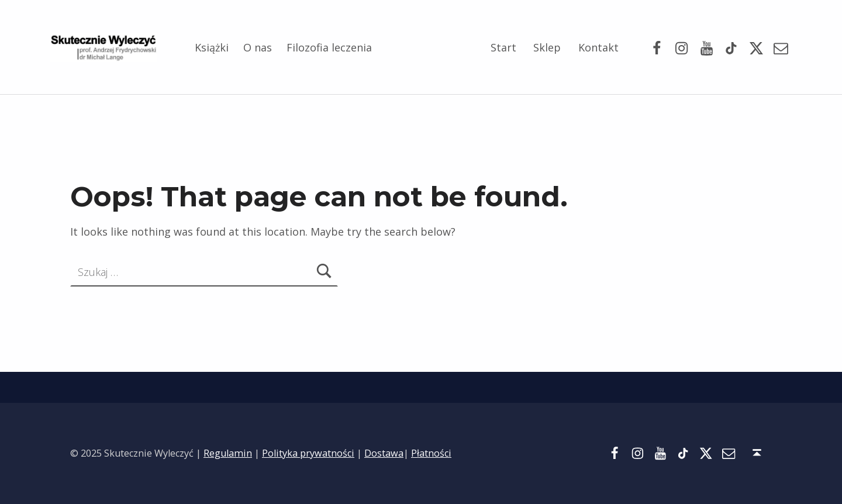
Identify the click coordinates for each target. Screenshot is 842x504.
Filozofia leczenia (329, 47)
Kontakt (598, 47)
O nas (258, 47)
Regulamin (228, 453)
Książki (212, 47)
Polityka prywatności (308, 453)
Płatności (431, 453)
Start (503, 47)
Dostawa (384, 453)
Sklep (547, 47)
